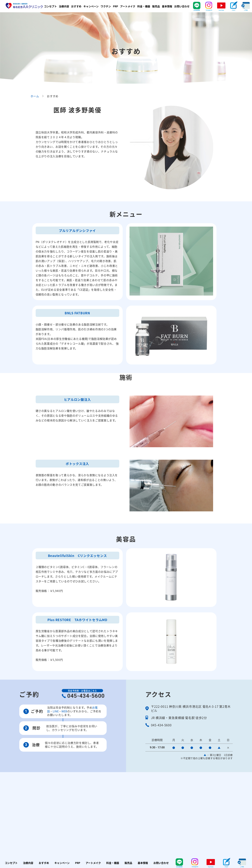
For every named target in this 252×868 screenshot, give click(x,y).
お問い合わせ (182, 6)
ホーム (35, 96)
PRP (116, 6)
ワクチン (106, 6)
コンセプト (50, 6)
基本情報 (167, 6)
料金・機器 (144, 6)
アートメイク (128, 6)
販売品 (156, 6)
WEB (64, 711)
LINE (56, 711)
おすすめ (76, 6)
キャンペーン (91, 6)
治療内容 (64, 6)
